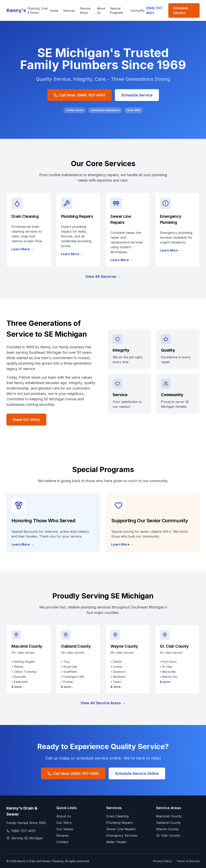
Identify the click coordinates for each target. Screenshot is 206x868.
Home (54, 11)
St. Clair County (168, 835)
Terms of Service (188, 861)
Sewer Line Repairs (121, 829)
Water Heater (116, 842)
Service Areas (85, 10)
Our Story (64, 823)
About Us (101, 10)
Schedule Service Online (137, 773)
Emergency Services (122, 835)
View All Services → (103, 277)
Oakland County (168, 823)
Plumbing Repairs (120, 823)
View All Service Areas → (103, 703)
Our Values (65, 829)
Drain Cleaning (117, 816)
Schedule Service (181, 10)
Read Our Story (26, 420)
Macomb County (169, 816)
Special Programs (117, 10)
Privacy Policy (162, 861)
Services (69, 11)
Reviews (63, 835)
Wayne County (167, 829)
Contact (136, 11)
